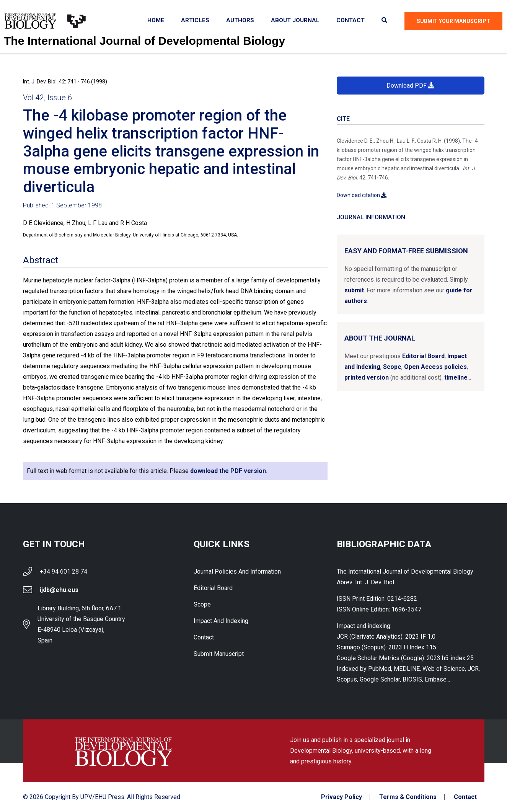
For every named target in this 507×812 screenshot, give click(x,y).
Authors (240, 20)
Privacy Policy (342, 797)
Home (156, 20)
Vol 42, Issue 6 (47, 98)
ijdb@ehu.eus (59, 590)
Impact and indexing (221, 621)
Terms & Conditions (408, 797)
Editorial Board (423, 356)
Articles (195, 20)
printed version (367, 377)
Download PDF (410, 86)
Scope (392, 367)
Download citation (362, 195)
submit (354, 290)
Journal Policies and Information (237, 571)
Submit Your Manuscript (453, 21)
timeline (456, 377)
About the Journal (380, 338)
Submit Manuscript (219, 654)
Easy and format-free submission (406, 251)
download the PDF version (228, 471)
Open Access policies (435, 367)
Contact (350, 20)
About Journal (295, 20)
